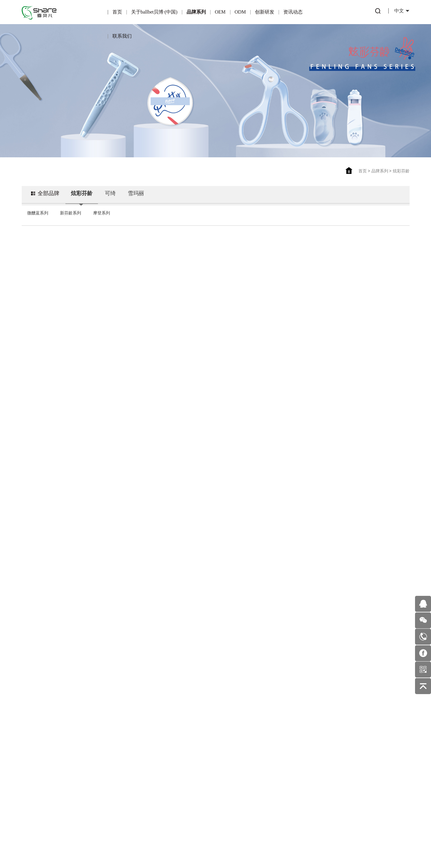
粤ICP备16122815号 (196, 848)
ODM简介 (154, 739)
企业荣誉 (40, 760)
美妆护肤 (230, 766)
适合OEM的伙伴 (116, 778)
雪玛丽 (136, 200)
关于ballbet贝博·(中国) (154, 12)
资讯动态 (293, 12)
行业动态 (230, 740)
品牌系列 (196, 12)
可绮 (110, 200)
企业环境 (40, 786)
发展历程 (40, 799)
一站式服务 (154, 765)
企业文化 (40, 773)
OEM (220, 12)
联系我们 (122, 36)
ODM (240, 12)
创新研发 (265, 12)
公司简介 (40, 747)
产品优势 (116, 752)
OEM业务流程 (116, 791)
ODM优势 (154, 778)
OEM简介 (116, 739)
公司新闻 (230, 753)
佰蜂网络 (245, 848)
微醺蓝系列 (38, 220)
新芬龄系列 (71, 220)
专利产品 (192, 740)
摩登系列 (102, 220)
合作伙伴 (116, 765)
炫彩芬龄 (401, 171)
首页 (117, 12)
